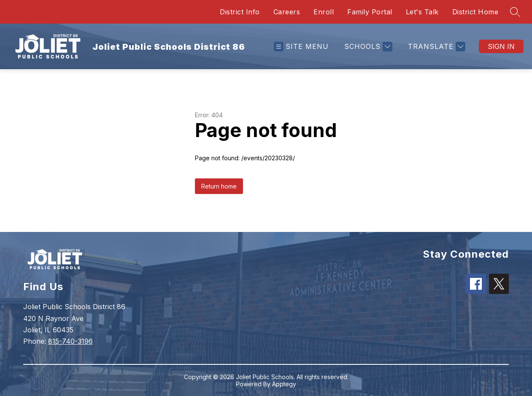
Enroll (324, 12)
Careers (287, 12)
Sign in (501, 46)
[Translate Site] (436, 47)
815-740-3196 (70, 341)
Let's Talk (422, 12)
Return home (219, 186)
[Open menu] (301, 47)
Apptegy (284, 384)
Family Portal (370, 12)
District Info (240, 12)
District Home (475, 12)
